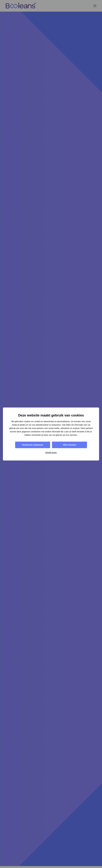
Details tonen (51, 453)
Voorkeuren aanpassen (33, 445)
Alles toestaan (69, 445)
